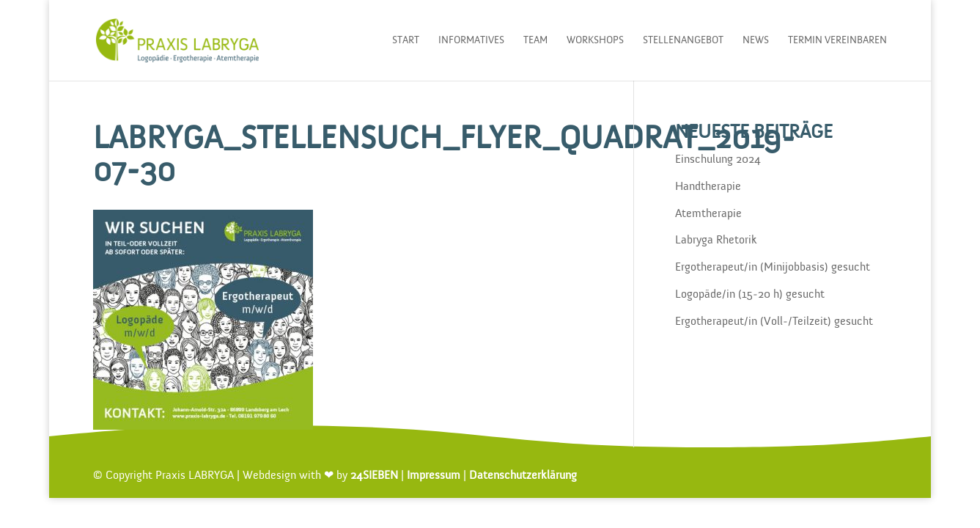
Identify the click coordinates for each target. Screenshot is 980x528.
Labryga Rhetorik (716, 241)
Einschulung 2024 (718, 160)
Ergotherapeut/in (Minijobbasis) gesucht (773, 268)
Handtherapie (708, 187)
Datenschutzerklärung (523, 476)
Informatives (471, 40)
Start (406, 40)
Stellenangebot (683, 40)
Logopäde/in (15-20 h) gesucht (750, 295)
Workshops (595, 40)
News (756, 40)
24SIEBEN (374, 476)
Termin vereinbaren (837, 40)
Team (535, 40)
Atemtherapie (708, 214)
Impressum (434, 476)
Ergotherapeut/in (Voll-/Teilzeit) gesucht (774, 322)
